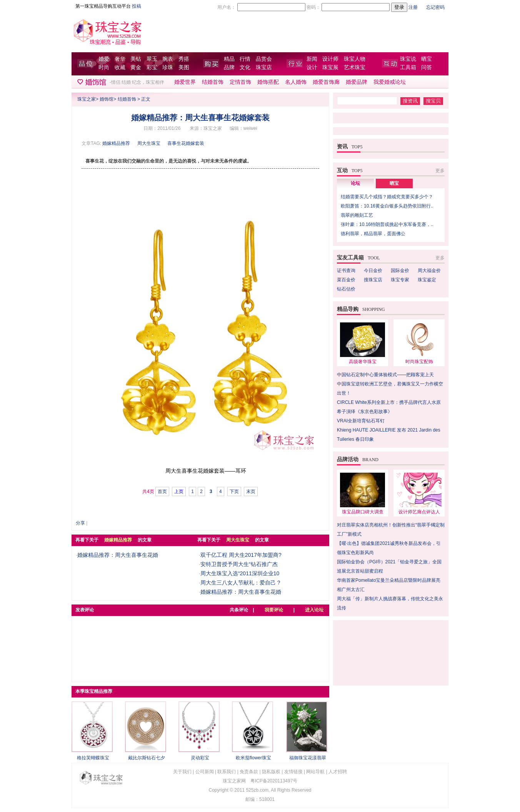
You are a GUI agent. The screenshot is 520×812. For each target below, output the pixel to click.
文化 (245, 67)
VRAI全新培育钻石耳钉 (361, 421)
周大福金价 (429, 271)
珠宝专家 (400, 280)
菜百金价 (346, 280)
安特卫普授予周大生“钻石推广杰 (239, 564)
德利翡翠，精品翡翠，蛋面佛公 (373, 234)
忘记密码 (435, 7)
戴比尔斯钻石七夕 (147, 758)
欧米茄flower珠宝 (253, 758)
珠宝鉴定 (427, 280)
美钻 (136, 59)
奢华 (120, 59)
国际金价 (400, 271)
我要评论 (274, 610)
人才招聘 (338, 772)
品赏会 (264, 59)
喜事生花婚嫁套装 (186, 143)
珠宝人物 (355, 59)
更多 (440, 171)
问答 (427, 67)
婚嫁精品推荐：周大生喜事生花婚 (118, 555)
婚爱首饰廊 (326, 82)
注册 (413, 7)
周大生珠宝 (149, 143)
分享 (80, 523)
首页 (162, 492)
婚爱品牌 (357, 82)
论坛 (355, 183)
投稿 (137, 6)
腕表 (168, 59)
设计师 (330, 59)
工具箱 (408, 67)
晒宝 (427, 59)
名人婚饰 (296, 82)
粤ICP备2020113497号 (274, 781)
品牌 (229, 67)
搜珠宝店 (373, 280)
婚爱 (104, 59)
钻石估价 (346, 289)
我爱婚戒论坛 (390, 82)
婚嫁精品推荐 (116, 143)
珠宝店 (264, 67)
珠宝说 (408, 59)
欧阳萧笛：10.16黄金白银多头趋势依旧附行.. (387, 206)
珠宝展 (330, 67)
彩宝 (152, 67)
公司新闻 (205, 772)
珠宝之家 (87, 99)
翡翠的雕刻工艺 (357, 215)
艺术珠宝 (355, 67)
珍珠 (168, 67)
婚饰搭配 (268, 82)
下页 (234, 492)
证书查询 (346, 271)
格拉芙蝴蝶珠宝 (93, 758)
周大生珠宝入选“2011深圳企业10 (240, 573)
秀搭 (184, 59)
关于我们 (182, 772)
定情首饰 (240, 82)
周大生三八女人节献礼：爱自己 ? (240, 583)
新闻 (312, 59)
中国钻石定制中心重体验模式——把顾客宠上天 (385, 375)
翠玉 (152, 59)
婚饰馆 (107, 99)
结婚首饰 (213, 82)
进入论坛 (314, 610)
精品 (229, 59)
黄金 (136, 67)
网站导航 (315, 772)
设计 (312, 67)
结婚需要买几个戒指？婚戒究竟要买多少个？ (387, 197)
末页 (251, 492)
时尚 (104, 67)
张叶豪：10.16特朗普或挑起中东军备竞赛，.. (387, 224)
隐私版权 (271, 772)
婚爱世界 (185, 82)
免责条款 (249, 772)
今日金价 (373, 271)
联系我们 (227, 772)
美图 (184, 67)
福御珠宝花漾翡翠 (308, 758)
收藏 (120, 67)
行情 (245, 59)
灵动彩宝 (200, 758)
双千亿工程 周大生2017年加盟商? (241, 555)
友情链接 (293, 772)
